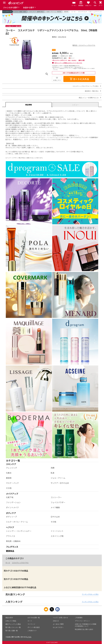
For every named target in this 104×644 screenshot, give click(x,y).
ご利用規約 (79, 618)
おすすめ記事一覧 (34, 618)
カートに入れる (79, 79)
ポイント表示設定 (34, 627)
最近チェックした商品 (13, 624)
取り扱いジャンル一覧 (13, 627)
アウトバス (11, 536)
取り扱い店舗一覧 (12, 631)
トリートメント (57, 531)
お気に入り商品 (11, 621)
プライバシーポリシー (82, 621)
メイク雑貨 (55, 507)
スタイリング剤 (57, 536)
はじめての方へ (58, 627)
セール (8, 563)
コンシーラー (56, 497)
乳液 (53, 473)
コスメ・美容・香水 (20, 12)
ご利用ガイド (32, 631)
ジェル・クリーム (58, 478)
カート (30, 621)
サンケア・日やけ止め (60, 483)
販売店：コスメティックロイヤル (84, 45)
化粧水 (9, 473)
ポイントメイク (12, 507)
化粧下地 (10, 497)
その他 (9, 488)
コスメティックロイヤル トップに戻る (85, 86)
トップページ (7, 12)
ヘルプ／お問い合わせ (60, 618)
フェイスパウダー (58, 502)
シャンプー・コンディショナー (19, 531)
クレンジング (11, 468)
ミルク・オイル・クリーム (17, 522)
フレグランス (12, 547)
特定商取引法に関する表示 (84, 629)
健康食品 (10, 551)
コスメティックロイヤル (20, 563)
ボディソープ (11, 517)
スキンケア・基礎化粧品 (36, 12)
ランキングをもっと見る (90, 594)
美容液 (66, 12)
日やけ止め (55, 517)
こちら (29, 637)
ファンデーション (13, 502)
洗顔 (53, 468)
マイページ (31, 624)
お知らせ (56, 621)
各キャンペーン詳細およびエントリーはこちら (68, 63)
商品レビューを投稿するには (89, 98)
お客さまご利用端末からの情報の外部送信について (86, 625)
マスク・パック (12, 483)
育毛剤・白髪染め (13, 541)
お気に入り (57, 80)
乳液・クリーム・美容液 (54, 12)
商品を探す (9, 618)
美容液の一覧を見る (92, 91)
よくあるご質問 (58, 624)
